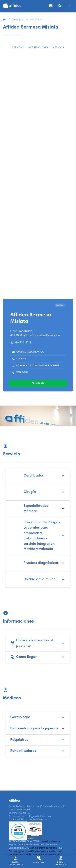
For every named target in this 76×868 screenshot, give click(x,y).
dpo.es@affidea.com (36, 820)
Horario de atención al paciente (38, 643)
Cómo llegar (38, 657)
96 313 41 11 (22, 343)
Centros (16, 20)
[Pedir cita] (38, 383)
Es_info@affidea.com (40, 816)
